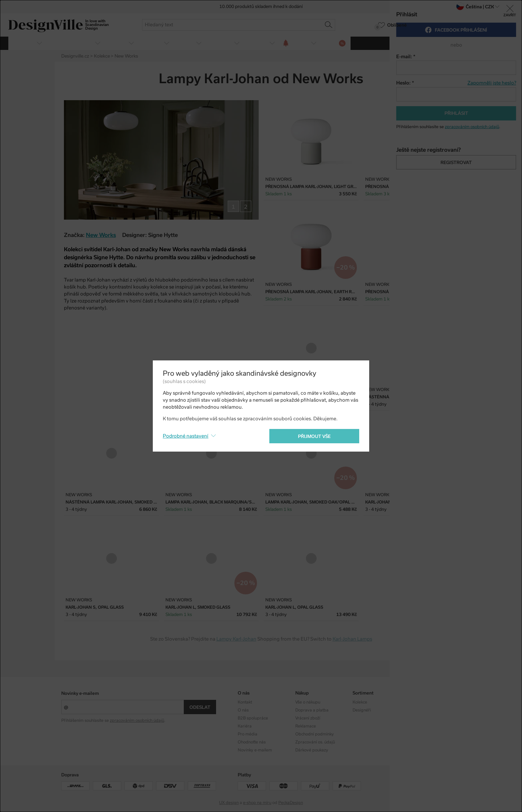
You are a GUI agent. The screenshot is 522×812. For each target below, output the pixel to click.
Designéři (362, 710)
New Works (101, 235)
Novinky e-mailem (80, 693)
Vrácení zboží (308, 718)
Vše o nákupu (308, 702)
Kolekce (360, 702)
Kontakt (245, 702)
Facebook (433, 80)
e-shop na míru (257, 803)
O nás (243, 710)
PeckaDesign (291, 803)
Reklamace (306, 726)
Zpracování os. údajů (315, 742)
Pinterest (457, 80)
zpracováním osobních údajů (137, 720)
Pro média (248, 734)
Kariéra (245, 726)
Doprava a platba (312, 710)
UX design (229, 803)
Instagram (420, 702)
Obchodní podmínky (315, 734)
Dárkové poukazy (312, 750)
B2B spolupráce (253, 718)
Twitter (445, 80)
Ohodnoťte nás (252, 742)
